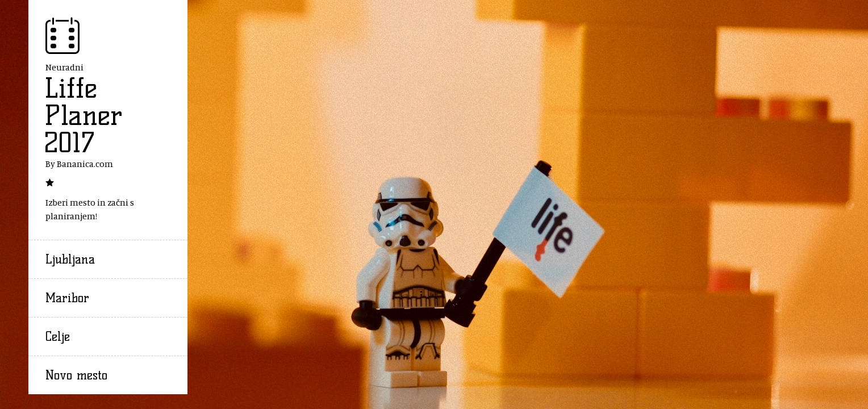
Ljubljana (70, 259)
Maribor (67, 298)
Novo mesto (76, 375)
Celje (58, 337)
